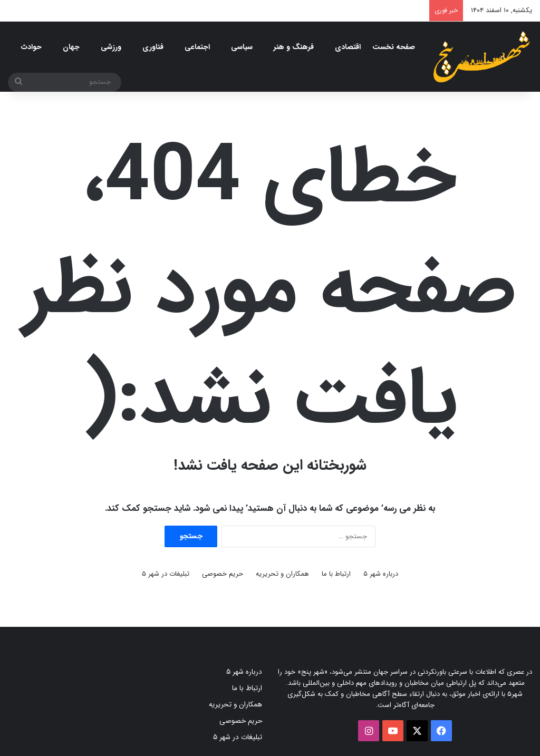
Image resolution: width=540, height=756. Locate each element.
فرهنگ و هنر (294, 47)
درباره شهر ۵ (381, 574)
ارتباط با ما (336, 574)
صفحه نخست (394, 47)
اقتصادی (348, 47)
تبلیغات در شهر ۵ (166, 574)
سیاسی (242, 47)
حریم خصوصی (223, 574)
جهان (71, 47)
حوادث (31, 47)
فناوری (153, 47)
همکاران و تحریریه (282, 574)
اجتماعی (197, 47)
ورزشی (111, 47)
